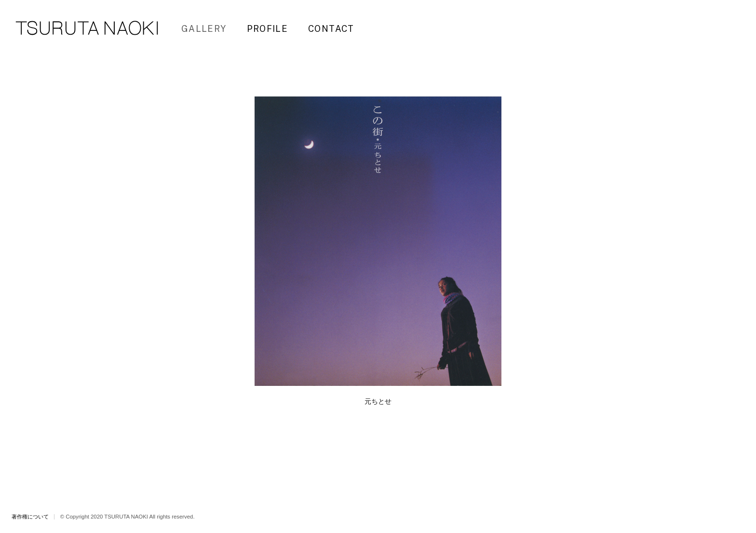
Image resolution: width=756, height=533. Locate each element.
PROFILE (268, 28)
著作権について (30, 517)
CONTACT (331, 28)
